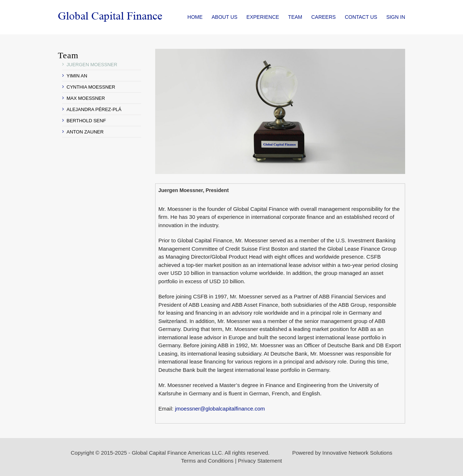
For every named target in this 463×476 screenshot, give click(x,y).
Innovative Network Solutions (357, 453)
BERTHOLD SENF (86, 121)
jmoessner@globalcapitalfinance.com (220, 409)
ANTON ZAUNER (85, 132)
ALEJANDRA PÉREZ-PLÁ (94, 109)
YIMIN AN (77, 76)
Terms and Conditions (207, 461)
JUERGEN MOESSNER (92, 65)
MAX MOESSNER (86, 98)
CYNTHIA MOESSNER (91, 87)
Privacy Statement (260, 461)
